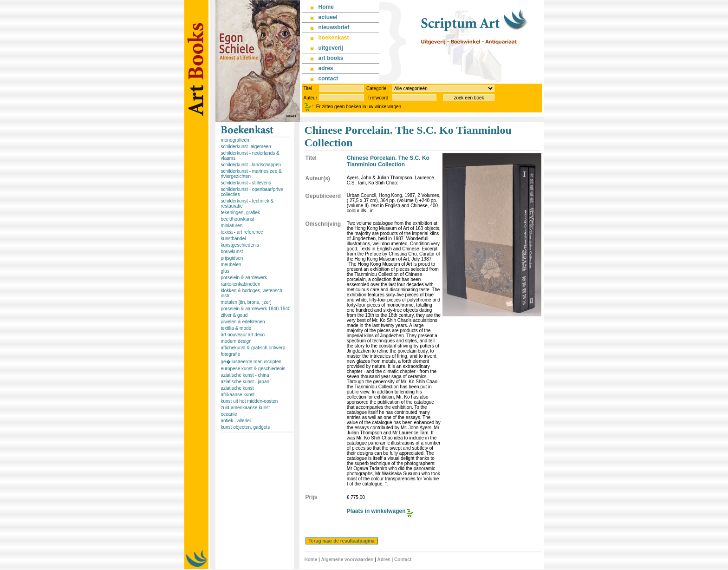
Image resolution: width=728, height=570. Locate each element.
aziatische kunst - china (245, 375)
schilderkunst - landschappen (251, 165)
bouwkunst (232, 252)
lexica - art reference (242, 232)
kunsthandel (234, 239)
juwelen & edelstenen (243, 322)
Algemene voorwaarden (347, 560)
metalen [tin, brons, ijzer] (246, 302)
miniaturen (232, 226)
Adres (383, 560)
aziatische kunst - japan (245, 382)
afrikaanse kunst (238, 395)
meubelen (231, 265)
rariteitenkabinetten (241, 284)
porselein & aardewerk (244, 278)
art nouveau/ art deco (243, 335)
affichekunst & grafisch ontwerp (253, 348)
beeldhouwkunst (238, 219)
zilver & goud (234, 315)
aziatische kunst (237, 388)
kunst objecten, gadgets (246, 427)
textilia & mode (236, 328)
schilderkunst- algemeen (246, 147)
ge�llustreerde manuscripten (251, 362)
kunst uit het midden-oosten (250, 401)
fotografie (231, 354)
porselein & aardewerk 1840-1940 (256, 309)
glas (225, 271)
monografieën (235, 140)
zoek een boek (469, 98)
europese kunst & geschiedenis (253, 369)
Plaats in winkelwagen (376, 511)
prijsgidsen (232, 258)
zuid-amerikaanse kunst (246, 408)
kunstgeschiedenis (240, 245)
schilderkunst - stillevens (246, 183)
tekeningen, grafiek (241, 213)
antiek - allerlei (236, 421)
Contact (403, 560)
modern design (236, 341)
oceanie (229, 414)
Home (311, 560)
